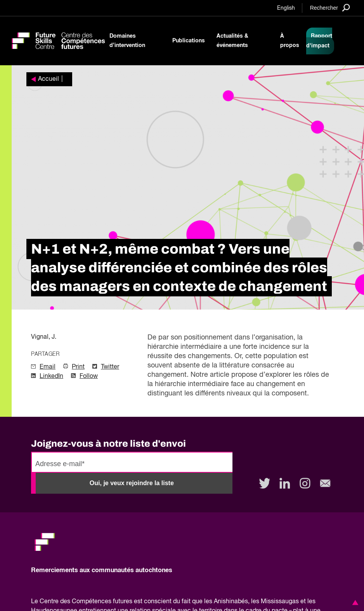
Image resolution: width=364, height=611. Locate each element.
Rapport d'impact (319, 41)
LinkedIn (51, 376)
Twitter (110, 367)
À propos (290, 41)
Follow (89, 376)
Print (78, 367)
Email (48, 367)
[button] (354, 602)
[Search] (330, 8)
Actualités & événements (232, 41)
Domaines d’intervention (127, 41)
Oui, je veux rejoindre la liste (132, 483)
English (286, 8)
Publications (189, 41)
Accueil (49, 79)
